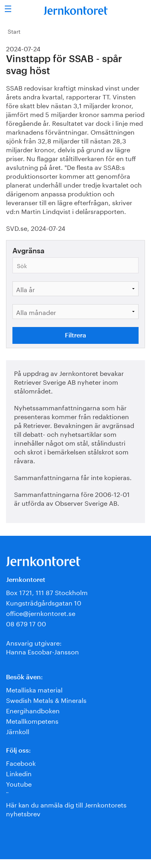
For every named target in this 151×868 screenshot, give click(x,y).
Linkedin (19, 773)
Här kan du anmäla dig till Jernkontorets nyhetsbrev (66, 808)
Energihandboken (33, 710)
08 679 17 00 (26, 623)
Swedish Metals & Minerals (46, 699)
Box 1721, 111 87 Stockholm (47, 592)
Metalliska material (34, 689)
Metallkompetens (32, 720)
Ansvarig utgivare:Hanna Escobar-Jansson (42, 647)
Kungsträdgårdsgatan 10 (44, 602)
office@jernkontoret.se (41, 613)
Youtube (19, 783)
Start (14, 31)
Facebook (21, 762)
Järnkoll (18, 731)
